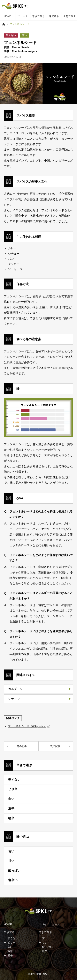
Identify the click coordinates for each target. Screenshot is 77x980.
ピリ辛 (13, 789)
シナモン (14, 699)
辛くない (11, 35)
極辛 (11, 818)
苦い (11, 851)
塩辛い (13, 880)
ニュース (23, 16)
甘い (24, 35)
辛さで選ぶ (38, 16)
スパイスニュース (49, 924)
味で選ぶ (54, 16)
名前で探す (69, 16)
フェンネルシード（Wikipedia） (27, 726)
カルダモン (15, 689)
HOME (8, 16)
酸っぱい (14, 871)
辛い (11, 799)
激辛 (11, 808)
